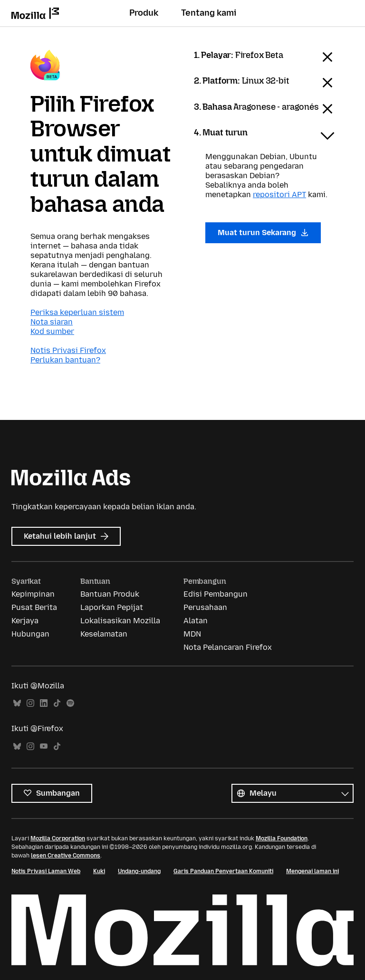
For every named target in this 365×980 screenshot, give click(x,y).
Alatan (196, 621)
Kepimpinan (33, 594)
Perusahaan (205, 607)
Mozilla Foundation (282, 838)
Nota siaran (52, 322)
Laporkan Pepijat (112, 607)
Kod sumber (52, 331)
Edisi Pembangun (216, 594)
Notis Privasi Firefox (68, 350)
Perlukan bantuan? (65, 360)
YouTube (44, 747)
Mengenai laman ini (312, 871)
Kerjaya (25, 621)
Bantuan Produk (110, 594)
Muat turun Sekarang (263, 233)
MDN (192, 634)
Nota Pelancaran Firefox (228, 647)
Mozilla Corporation (58, 838)
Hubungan (30, 634)
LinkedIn (44, 703)
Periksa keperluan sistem (77, 312)
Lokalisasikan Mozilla (120, 621)
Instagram (30, 703)
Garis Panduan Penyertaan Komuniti (223, 871)
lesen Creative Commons (66, 856)
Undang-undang (139, 871)
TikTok (57, 703)
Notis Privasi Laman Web (46, 871)
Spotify (70, 703)
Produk (144, 13)
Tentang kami (209, 13)
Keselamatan (104, 634)
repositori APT (279, 195)
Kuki (99, 871)
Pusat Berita (34, 607)
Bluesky (17, 703)
